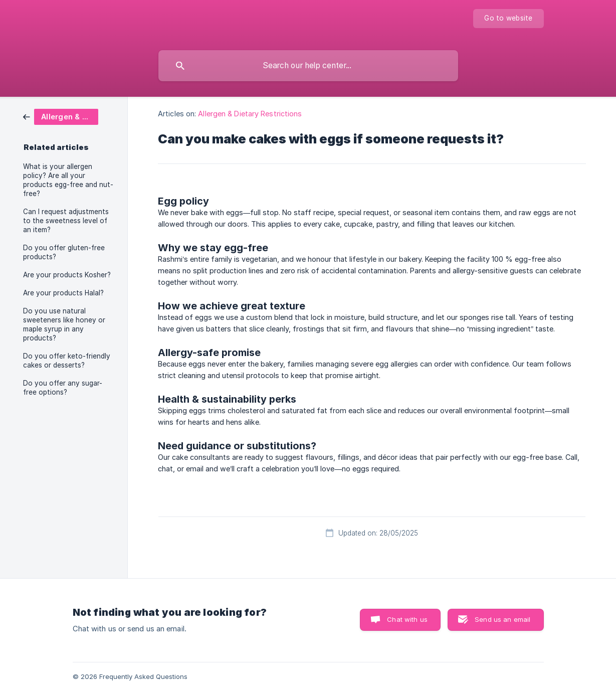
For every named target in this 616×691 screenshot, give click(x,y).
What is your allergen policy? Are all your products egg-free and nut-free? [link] (68, 180)
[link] (61, 116)
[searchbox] (308, 66)
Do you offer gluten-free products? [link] (64, 252)
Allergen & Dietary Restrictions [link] (250, 114)
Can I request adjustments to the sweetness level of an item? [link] (66, 221)
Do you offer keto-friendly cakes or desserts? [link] (67, 361)
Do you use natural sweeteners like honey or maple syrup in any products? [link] (64, 324)
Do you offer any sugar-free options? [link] (63, 388)
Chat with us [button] (407, 619)
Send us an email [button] (502, 619)
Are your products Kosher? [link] (67, 275)
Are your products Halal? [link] (63, 293)
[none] (508, 19)
